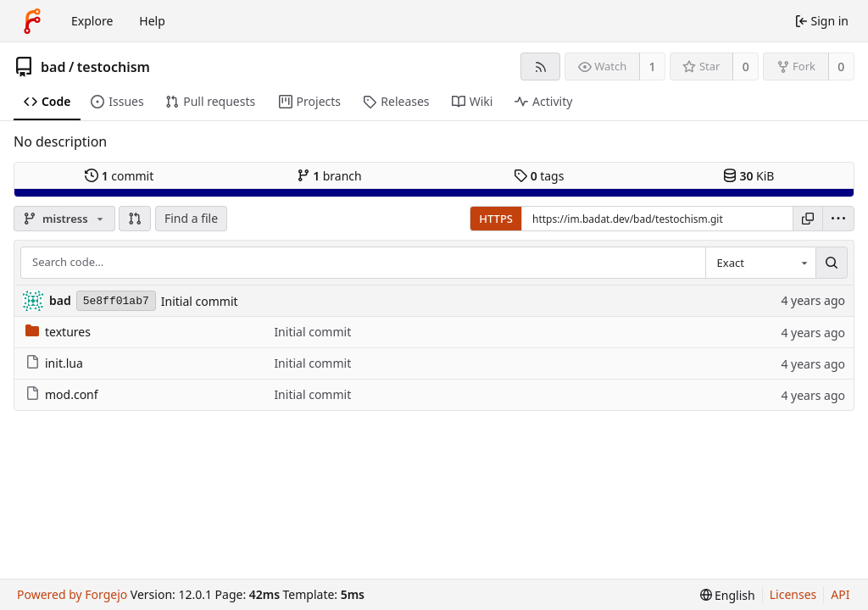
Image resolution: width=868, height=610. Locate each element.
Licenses (793, 594)
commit (119, 176)
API (840, 594)
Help (152, 21)
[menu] (838, 219)
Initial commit (200, 301)
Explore (92, 21)
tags (539, 176)
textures (58, 332)
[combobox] (760, 263)
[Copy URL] (808, 219)
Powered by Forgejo (72, 594)
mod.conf (62, 394)
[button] (135, 219)
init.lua (54, 363)
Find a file (191, 218)
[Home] (32, 21)
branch (329, 176)
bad (53, 67)
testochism (114, 67)
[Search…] (832, 263)
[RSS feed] (540, 67)
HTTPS (496, 219)
